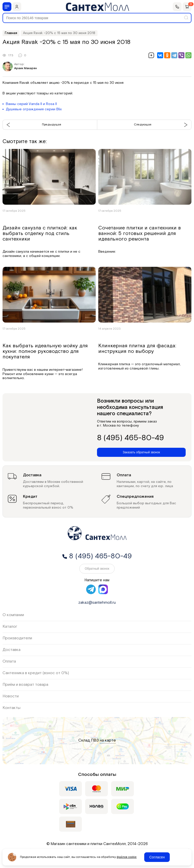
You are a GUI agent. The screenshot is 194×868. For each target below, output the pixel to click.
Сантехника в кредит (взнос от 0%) (36, 673)
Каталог (10, 627)
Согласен (157, 857)
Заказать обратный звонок (141, 452)
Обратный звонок (97, 569)
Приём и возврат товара (25, 685)
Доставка (11, 650)
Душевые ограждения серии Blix (34, 109)
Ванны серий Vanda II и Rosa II (31, 104)
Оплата (9, 661)
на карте (108, 741)
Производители (17, 638)
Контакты (11, 708)
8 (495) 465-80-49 (130, 438)
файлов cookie (127, 857)
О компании (13, 615)
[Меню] (7, 7)
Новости (11, 696)
